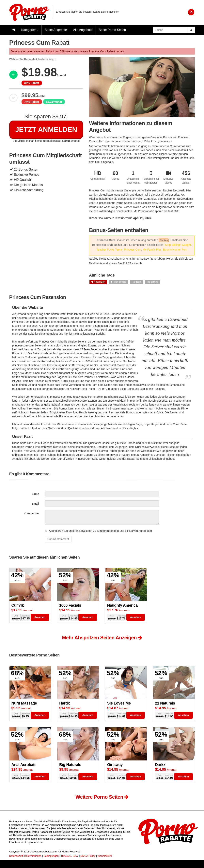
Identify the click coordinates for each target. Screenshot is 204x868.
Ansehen (40, 617)
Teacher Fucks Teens (109, 250)
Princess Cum (133, 250)
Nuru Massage (24, 703)
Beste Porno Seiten (112, 30)
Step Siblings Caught (178, 245)
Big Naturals (70, 765)
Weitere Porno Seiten (102, 797)
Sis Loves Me (119, 703)
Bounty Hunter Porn (175, 250)
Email (35, 504)
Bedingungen (51, 856)
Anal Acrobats (24, 765)
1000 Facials (70, 605)
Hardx (65, 703)
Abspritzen (98, 282)
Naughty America (123, 605)
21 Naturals (165, 703)
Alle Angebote (83, 30)
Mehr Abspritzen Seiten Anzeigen (102, 638)
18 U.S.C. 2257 (70, 856)
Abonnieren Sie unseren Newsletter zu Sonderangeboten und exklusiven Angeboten (98, 531)
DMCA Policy (88, 856)
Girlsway (115, 765)
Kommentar (31, 513)
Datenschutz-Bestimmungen (25, 856)
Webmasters (105, 856)
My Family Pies (152, 250)
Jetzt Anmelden (46, 130)
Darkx (160, 765)
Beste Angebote (56, 30)
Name (35, 494)
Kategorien (30, 30)
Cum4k (18, 605)
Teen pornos (118, 282)
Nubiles (164, 240)
